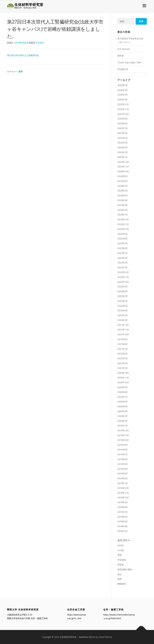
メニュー (144, 6)
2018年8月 (123, 507)
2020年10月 (123, 382)
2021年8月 (123, 344)
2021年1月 (123, 368)
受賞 (120, 555)
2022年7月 (123, 296)
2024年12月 (123, 162)
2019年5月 (123, 464)
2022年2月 (123, 320)
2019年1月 (123, 483)
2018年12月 (123, 488)
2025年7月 (123, 128)
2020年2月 (123, 421)
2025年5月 (123, 138)
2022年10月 (123, 282)
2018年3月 (123, 531)
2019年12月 (123, 430)
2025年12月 (123, 104)
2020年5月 (123, 406)
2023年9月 (123, 234)
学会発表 (122, 560)
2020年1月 (123, 426)
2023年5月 (123, 253)
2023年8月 (123, 239)
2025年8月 (123, 123)
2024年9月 (123, 176)
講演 (21, 72)
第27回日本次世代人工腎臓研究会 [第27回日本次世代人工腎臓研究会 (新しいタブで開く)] (23, 55)
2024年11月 (123, 167)
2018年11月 (123, 493)
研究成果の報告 (125, 569)
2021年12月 (123, 325)
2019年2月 (123, 478)
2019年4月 (123, 469)
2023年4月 (123, 258)
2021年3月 (123, 363)
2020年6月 (123, 402)
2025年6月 (123, 133)
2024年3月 (123, 205)
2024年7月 (123, 186)
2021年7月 (123, 349)
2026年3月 (123, 95)
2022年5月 (123, 306)
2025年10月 (123, 114)
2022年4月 (123, 310)
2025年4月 (123, 143)
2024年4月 (123, 200)
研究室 (121, 565)
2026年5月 (123, 85)
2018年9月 (123, 502)
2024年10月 (123, 171)
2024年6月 (123, 191)
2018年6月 (123, 517)
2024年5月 (123, 195)
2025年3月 (123, 147)
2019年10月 (123, 440)
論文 (120, 574)
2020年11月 (123, 378)
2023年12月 (123, 219)
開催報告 (122, 584)
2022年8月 (123, 291)
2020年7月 (123, 397)
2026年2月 (123, 99)
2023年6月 (123, 248)
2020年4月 (123, 411)
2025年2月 (123, 152)
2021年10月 (123, 334)
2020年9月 (123, 387)
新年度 (121, 56)
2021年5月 (123, 358)
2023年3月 (123, 263)
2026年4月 (123, 90)
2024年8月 (123, 181)
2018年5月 (123, 521)
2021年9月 (123, 339)
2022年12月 (123, 272)
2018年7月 (123, 512)
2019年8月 (123, 450)
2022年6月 (123, 301)
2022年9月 (123, 286)
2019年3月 (123, 474)
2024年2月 (123, 210)
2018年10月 (123, 498)
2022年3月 (123, 315)
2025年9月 (123, 119)
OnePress (84, 637)
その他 (121, 550)
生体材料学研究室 (29, 5)
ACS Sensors (124, 49)
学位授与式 (123, 69)
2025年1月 (123, 157)
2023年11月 (123, 224)
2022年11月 (123, 277)
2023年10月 (123, 229)
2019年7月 (123, 454)
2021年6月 (123, 354)
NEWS (120, 545)
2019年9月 (123, 445)
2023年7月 (123, 243)
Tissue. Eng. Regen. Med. (129, 62)
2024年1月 (123, 215)
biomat (41, 43)
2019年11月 (123, 435)
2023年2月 (123, 267)
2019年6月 (123, 459)
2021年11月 (123, 330)
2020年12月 (123, 373)
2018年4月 (123, 526)
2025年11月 (123, 109)
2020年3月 (123, 416)
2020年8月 (123, 392)
